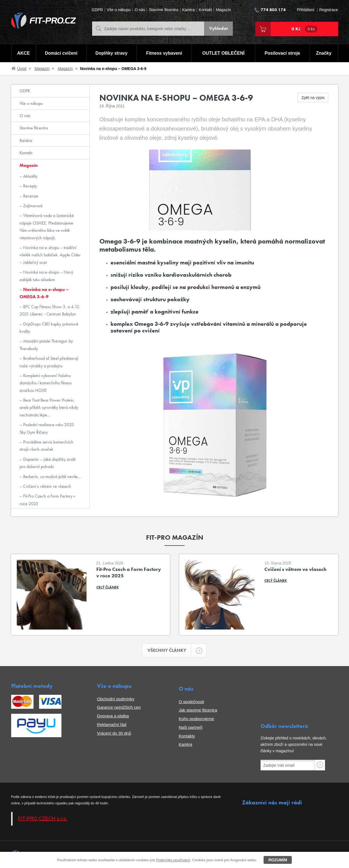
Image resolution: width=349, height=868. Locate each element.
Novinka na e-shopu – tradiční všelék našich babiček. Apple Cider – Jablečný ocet (50, 255)
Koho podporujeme (196, 719)
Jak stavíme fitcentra (198, 710)
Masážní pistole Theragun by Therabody (46, 345)
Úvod (22, 69)
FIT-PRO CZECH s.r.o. (43, 819)
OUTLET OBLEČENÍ (223, 53)
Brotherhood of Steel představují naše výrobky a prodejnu (49, 362)
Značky (324, 53)
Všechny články (169, 651)
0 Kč (305, 29)
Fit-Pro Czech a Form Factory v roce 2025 (47, 500)
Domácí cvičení (61, 53)
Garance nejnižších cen (119, 707)
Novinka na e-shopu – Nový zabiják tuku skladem (46, 276)
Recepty (29, 186)
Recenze (30, 196)
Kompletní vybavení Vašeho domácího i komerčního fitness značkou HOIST (46, 383)
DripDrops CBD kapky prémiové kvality (49, 328)
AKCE (23, 53)
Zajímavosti (32, 206)
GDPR (97, 10)
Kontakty (187, 736)
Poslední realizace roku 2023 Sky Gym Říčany (47, 428)
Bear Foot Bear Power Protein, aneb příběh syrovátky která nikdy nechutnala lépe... (49, 408)
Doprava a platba (113, 716)
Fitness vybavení (164, 53)
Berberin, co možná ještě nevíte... (52, 477)
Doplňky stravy (112, 53)
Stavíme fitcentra (163, 10)
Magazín (223, 10)
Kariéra (189, 10)
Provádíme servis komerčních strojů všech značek (46, 446)
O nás (140, 10)
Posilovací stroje (282, 53)
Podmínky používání (173, 860)
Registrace (329, 10)
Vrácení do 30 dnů (114, 733)
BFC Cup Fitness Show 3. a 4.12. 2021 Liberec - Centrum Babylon (50, 310)
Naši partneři (191, 727)
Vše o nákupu (119, 10)
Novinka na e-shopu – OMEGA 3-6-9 (44, 293)
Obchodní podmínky (116, 699)
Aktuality (30, 176)
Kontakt (205, 10)
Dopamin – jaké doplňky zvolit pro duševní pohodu (47, 463)
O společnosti (191, 702)
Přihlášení (305, 10)
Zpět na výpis (313, 98)
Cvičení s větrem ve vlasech (47, 486)
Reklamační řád (112, 724)
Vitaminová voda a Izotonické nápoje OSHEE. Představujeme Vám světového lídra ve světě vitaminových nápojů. (47, 226)
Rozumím (278, 860)
